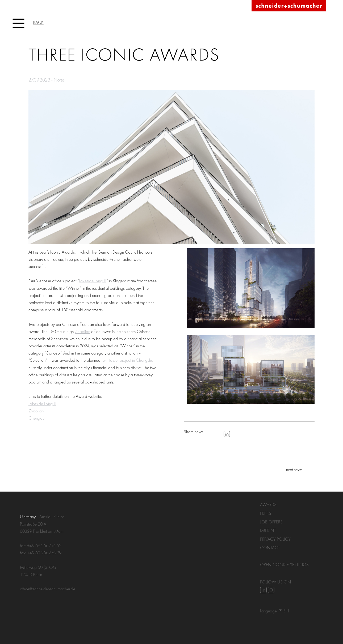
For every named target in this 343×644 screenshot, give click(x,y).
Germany (28, 516)
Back (38, 22)
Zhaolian (83, 331)
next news (294, 469)
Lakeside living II (93, 281)
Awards (268, 504)
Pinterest (242, 434)
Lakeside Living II (42, 404)
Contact (270, 547)
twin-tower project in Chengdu (127, 360)
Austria (45, 516)
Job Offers (271, 522)
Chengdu (36, 418)
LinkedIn (227, 434)
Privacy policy (275, 539)
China (59, 516)
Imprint (268, 530)
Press (266, 513)
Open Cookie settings (284, 564)
